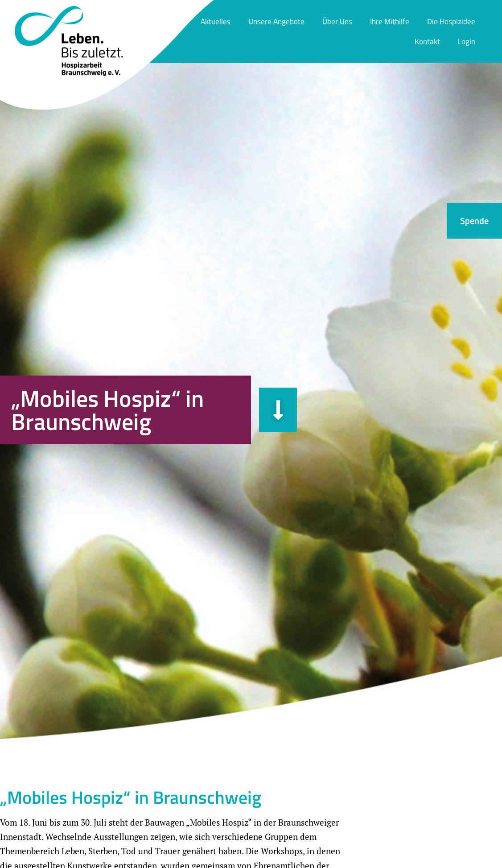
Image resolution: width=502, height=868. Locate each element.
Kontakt (427, 41)
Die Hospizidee (451, 21)
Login (467, 41)
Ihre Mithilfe (390, 21)
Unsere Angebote (276, 21)
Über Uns (337, 21)
